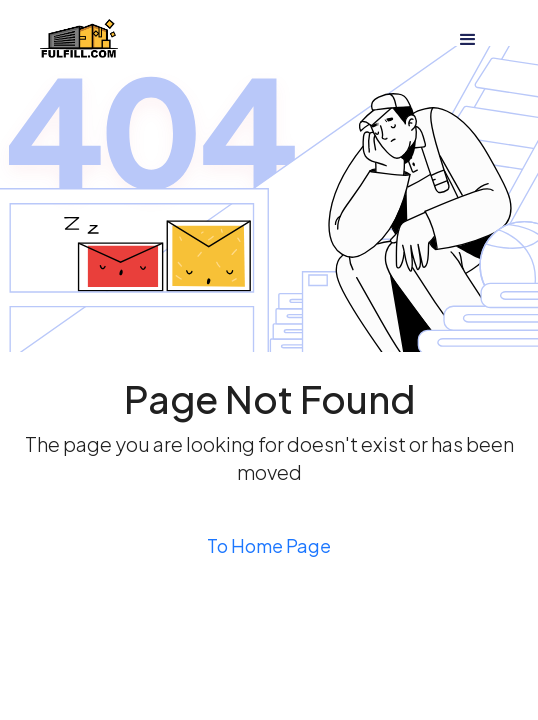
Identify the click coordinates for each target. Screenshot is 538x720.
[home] (79, 40)
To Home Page (269, 545)
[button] (468, 40)
